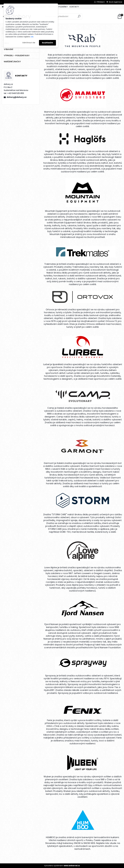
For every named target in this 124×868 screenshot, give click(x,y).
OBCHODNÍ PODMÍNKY (58, 7)
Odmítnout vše (29, 43)
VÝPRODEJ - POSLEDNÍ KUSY (17, 56)
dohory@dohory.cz (17, 97)
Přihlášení (101, 2)
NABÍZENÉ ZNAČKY (12, 62)
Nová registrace (116, 2)
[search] (79, 17)
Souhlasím (47, 43)
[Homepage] (3, 7)
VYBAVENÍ (8, 49)
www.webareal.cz (72, 866)
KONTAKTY (74, 7)
